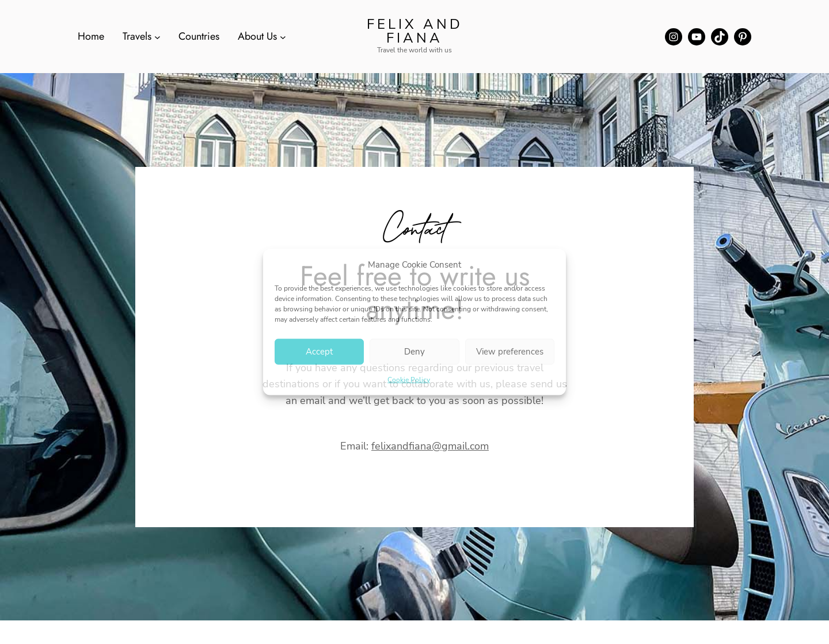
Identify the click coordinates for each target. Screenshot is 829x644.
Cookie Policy (409, 379)
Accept (319, 352)
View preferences (510, 352)
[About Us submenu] (283, 37)
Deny (414, 352)
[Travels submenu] (157, 37)
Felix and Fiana (415, 31)
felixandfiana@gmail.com (430, 446)
